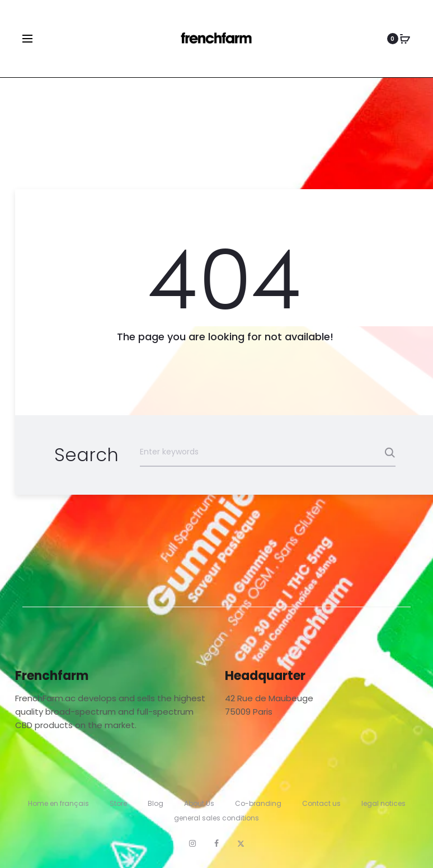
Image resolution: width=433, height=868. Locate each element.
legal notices (383, 803)
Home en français (58, 803)
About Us (199, 803)
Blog (156, 803)
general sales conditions (216, 818)
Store (118, 803)
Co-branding (258, 803)
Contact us (321, 803)
